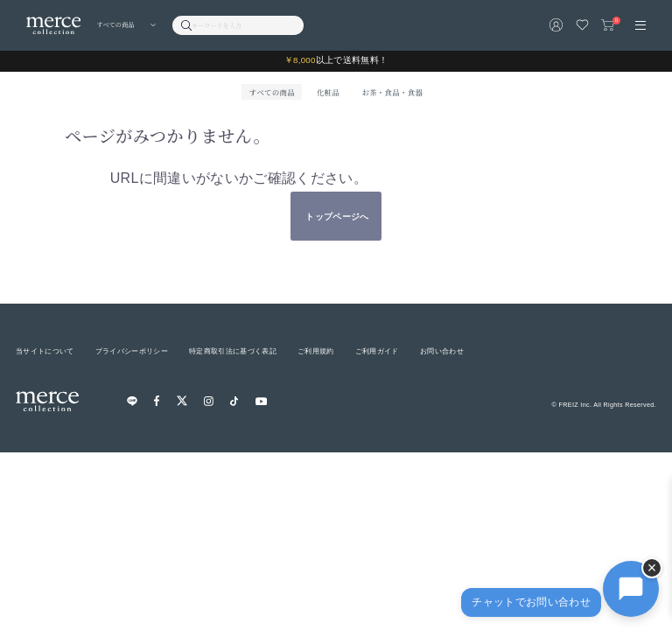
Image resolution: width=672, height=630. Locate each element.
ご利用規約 (316, 351)
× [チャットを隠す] (652, 568)
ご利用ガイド (377, 351)
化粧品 (328, 92)
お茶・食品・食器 (392, 92)
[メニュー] (640, 25)
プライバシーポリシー (132, 351)
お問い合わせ (442, 351)
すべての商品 (272, 92)
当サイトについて (45, 351)
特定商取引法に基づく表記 (233, 351)
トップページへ (337, 217)
